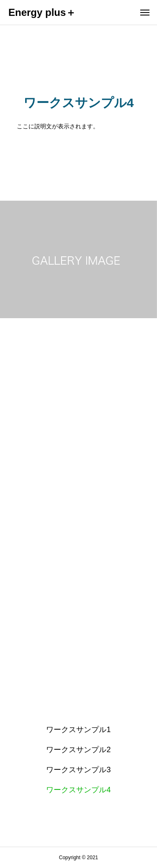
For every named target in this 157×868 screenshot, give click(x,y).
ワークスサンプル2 (78, 750)
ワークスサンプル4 (78, 790)
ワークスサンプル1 (78, 730)
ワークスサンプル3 (78, 770)
